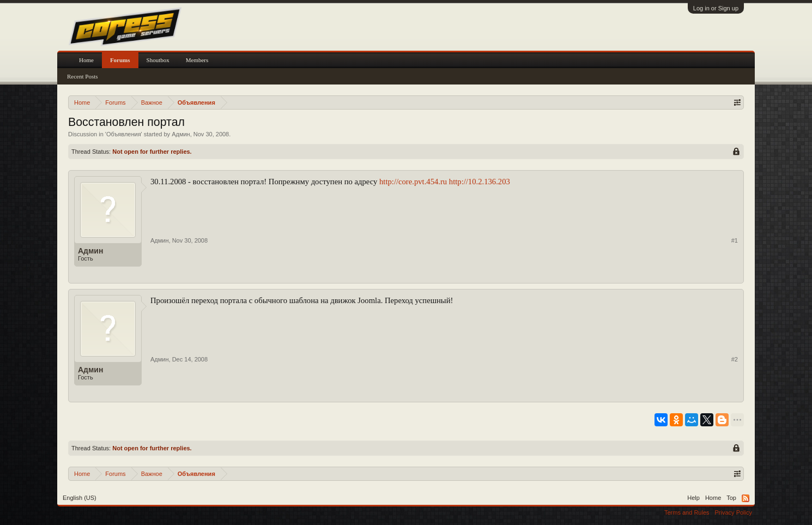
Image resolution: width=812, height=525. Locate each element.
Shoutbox (158, 60)
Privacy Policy (734, 512)
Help (693, 498)
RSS (746, 498)
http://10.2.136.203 (480, 182)
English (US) (80, 498)
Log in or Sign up (716, 8)
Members (197, 60)
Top (731, 498)
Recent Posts (83, 76)
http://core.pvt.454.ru (413, 182)
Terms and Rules (687, 512)
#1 (735, 240)
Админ (181, 134)
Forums (120, 60)
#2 (735, 359)
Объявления (124, 134)
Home (86, 60)
